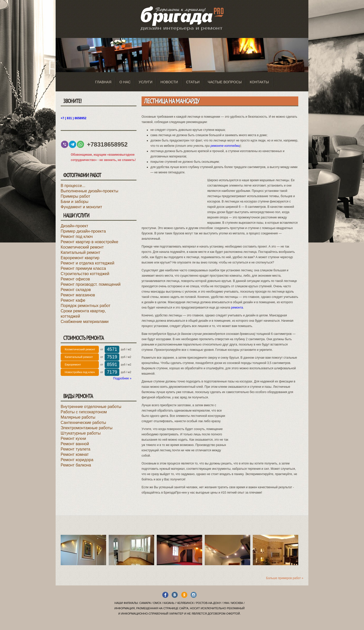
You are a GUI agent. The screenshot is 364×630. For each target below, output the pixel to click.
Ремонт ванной (75, 444)
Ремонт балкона (76, 465)
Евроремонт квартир (80, 258)
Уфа (226, 603)
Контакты (259, 82)
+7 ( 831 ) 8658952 (74, 118)
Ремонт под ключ (77, 237)
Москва (237, 603)
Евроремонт (73, 364)
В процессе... (73, 186)
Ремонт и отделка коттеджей (87, 263)
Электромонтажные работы (87, 428)
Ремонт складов (76, 290)
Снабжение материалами (85, 322)
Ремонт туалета (75, 449)
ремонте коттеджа (225, 146)
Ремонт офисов (75, 279)
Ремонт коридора (77, 460)
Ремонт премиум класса (83, 268)
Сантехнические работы (83, 423)
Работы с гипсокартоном (84, 412)
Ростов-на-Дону (208, 603)
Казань (169, 603)
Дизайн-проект (74, 226)
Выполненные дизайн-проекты (89, 191)
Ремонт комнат (75, 454)
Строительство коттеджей (85, 274)
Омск (157, 603)
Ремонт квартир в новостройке (89, 242)
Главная (103, 82)
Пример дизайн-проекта (83, 231)
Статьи (193, 82)
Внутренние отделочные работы (91, 407)
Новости (169, 82)
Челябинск (185, 603)
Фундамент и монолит (81, 207)
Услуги (146, 82)
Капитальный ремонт (81, 252)
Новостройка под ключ (80, 372)
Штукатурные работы (81, 433)
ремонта (237, 308)
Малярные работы (78, 417)
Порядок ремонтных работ (86, 306)
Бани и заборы (75, 202)
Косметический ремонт (82, 247)
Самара (145, 603)
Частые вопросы (225, 82)
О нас (125, 82)
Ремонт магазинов (78, 295)
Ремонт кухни (73, 439)
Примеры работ (75, 196)
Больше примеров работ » (285, 578)
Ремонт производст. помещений (91, 284)
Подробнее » (122, 378)
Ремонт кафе (73, 300)
